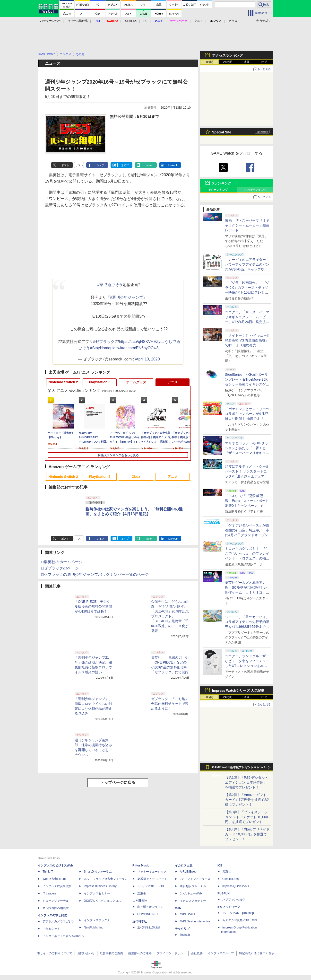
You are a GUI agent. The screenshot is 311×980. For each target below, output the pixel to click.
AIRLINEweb (188, 872)
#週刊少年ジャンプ (127, 297)
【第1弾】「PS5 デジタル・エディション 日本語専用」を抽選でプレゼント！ (247, 782)
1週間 (246, 62)
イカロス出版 (184, 866)
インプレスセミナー (97, 893)
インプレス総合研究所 (57, 886)
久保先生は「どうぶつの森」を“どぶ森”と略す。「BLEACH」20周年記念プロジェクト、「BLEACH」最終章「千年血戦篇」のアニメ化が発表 (170, 616)
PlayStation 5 (100, 382)
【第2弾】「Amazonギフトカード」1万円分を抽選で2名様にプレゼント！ (247, 800)
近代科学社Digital (149, 927)
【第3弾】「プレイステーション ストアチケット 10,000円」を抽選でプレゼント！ (246, 817)
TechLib (185, 935)
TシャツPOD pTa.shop (238, 913)
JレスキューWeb (191, 893)
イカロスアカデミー (193, 901)
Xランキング (222, 183)
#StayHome (100, 348)
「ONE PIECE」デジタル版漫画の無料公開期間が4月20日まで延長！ (93, 606)
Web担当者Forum (54, 879)
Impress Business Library (100, 886)
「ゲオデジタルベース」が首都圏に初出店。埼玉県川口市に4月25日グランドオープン (247, 530)
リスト (79, 165)
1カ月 (264, 62)
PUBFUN (224, 893)
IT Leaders (49, 893)
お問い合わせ (86, 953)
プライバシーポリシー (171, 953)
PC (145, 21)
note (149, 165)
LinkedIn (173, 165)
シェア (100, 165)
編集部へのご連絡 (140, 953)
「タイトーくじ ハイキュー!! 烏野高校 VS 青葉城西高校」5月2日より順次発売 (247, 340)
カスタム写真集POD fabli (240, 920)
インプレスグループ (221, 953)
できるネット (51, 929)
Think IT (48, 872)
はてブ (125, 165)
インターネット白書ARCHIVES (63, 936)
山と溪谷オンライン (150, 907)
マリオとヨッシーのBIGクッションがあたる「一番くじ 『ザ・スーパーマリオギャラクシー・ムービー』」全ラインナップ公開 (247, 453)
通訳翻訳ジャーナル (193, 886)
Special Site (222, 132)
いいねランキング (255, 190)
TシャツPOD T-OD (151, 886)
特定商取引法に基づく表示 (257, 953)
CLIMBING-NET (148, 914)
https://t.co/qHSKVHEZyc (141, 342)
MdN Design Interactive (195, 921)
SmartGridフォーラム (98, 872)
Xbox (136, 477)
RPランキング (219, 190)
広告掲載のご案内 (112, 953)
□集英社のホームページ (62, 562)
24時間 (228, 62)
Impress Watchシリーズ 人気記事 (238, 691)
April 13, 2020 (148, 359)
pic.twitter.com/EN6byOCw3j (135, 348)
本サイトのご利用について (55, 953)
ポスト (65, 165)
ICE (220, 866)
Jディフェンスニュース (195, 879)
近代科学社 (140, 921)
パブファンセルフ (234, 900)
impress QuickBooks (236, 886)
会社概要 (197, 953)
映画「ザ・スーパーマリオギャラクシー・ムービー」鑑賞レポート (247, 225)
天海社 (227, 872)
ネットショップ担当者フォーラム (106, 879)
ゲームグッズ (136, 382)
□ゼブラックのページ (60, 568)
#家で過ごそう (110, 285)
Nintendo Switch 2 (63, 382)
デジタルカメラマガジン (59, 921)
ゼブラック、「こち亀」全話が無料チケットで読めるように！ (170, 704)
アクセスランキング (227, 55)
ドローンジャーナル (56, 901)
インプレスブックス (97, 920)
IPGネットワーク (229, 907)
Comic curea (230, 879)
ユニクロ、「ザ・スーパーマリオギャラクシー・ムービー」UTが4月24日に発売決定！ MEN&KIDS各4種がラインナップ (247, 322)
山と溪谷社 (140, 901)
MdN (178, 908)
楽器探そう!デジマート (152, 879)
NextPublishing (94, 927)
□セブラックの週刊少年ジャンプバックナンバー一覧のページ (95, 574)
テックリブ (182, 929)
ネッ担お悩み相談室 (56, 908)
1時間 (210, 62)
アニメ (173, 382)
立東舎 (142, 893)
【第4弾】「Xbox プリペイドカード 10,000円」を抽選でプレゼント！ (247, 834)
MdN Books (187, 914)
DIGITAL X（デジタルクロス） (104, 901)
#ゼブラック (104, 342)
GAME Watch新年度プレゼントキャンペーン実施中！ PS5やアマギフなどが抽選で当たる (242, 769)
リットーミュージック (152, 872)
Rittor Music (141, 866)
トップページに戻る (118, 783)
